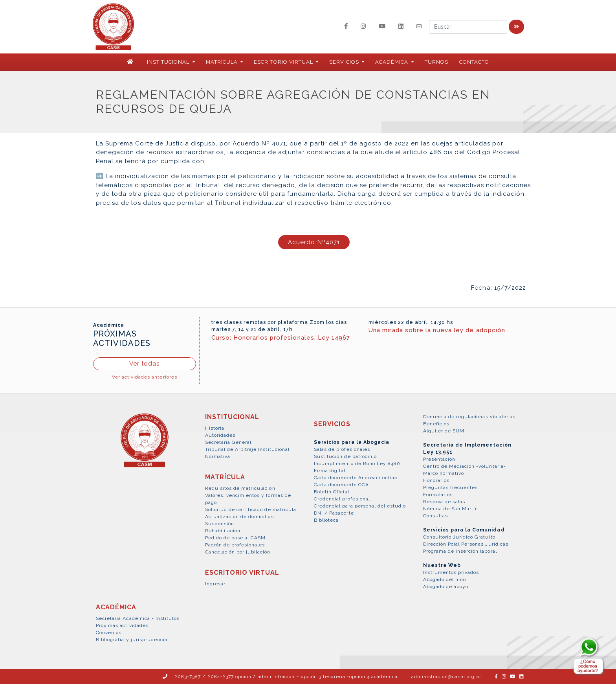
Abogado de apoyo (446, 587)
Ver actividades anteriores (145, 377)
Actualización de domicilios (239, 517)
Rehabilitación (223, 531)
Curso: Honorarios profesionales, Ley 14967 (281, 338)
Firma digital (330, 471)
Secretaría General (228, 442)
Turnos (436, 62)
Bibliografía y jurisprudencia (132, 640)
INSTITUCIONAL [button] (169, 62)
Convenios (109, 633)
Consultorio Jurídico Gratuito (459, 537)
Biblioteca (326, 520)
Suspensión (220, 524)
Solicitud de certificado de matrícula (251, 509)
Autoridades (220, 435)
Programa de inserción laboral (460, 551)
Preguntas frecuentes (451, 487)
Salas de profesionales (342, 449)
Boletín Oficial (332, 492)
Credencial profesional (342, 499)
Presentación (439, 459)
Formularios (438, 495)
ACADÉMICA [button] (392, 62)
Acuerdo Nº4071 (314, 242)
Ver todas (144, 364)
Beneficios (436, 424)
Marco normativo (444, 473)
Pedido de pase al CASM (236, 538)
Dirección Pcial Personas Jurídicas (466, 544)
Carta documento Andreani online (356, 478)
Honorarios (436, 480)
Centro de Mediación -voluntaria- (465, 466)
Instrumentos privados (451, 572)
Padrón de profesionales (235, 545)
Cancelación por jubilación (238, 552)
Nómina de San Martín (451, 509)
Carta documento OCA (341, 485)
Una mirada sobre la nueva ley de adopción (437, 330)
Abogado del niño (445, 579)
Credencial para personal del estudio (360, 506)
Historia (215, 428)
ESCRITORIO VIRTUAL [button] (284, 62)
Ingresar (215, 584)
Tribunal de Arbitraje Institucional (247, 449)
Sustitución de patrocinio (345, 456)
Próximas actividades (122, 625)
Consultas (435, 516)
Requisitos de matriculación (240, 488)
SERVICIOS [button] (345, 62)
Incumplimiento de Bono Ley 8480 (357, 463)
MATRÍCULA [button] (223, 62)
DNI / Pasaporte (334, 513)
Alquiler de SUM (444, 431)
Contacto (474, 62)
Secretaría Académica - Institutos (138, 618)
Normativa (218, 456)
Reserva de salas (444, 502)
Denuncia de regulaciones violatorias (469, 417)
